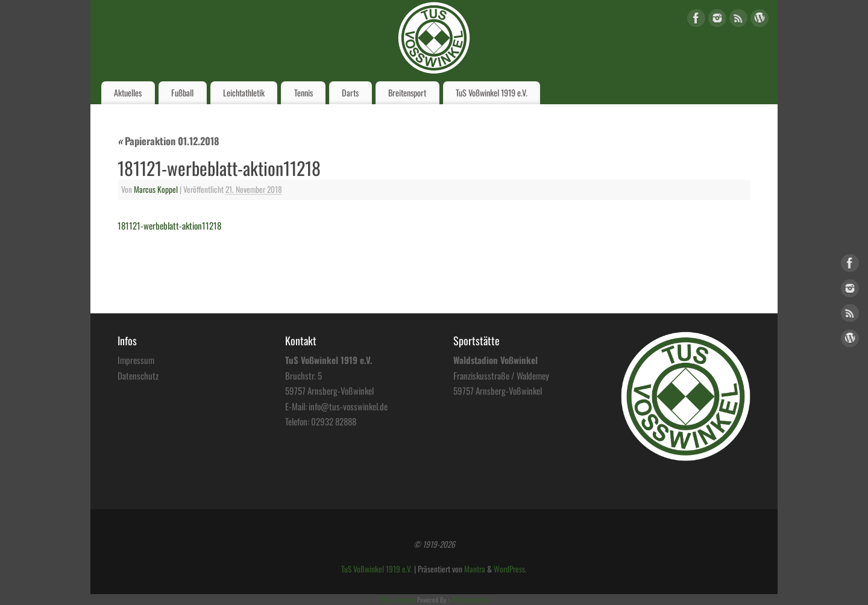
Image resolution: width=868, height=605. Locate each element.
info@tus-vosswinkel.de (348, 406)
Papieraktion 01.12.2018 (168, 141)
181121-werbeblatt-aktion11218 (169, 225)
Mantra (475, 569)
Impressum (136, 360)
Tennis (303, 92)
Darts (350, 92)
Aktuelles (128, 92)
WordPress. (510, 569)
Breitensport (407, 92)
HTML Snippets (397, 600)
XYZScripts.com (470, 600)
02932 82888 (334, 421)
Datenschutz (138, 375)
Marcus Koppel (156, 189)
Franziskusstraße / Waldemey (501, 375)
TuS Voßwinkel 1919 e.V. (492, 92)
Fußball (182, 92)
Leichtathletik (244, 92)
